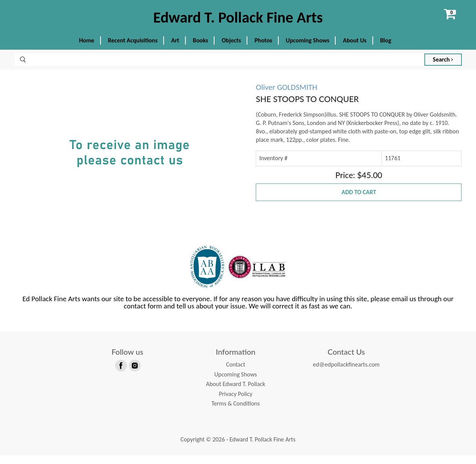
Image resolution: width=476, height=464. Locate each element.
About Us (355, 49)
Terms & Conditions (236, 412)
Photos (263, 49)
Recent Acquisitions (133, 49)
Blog (386, 49)
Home (87, 49)
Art (175, 49)
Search (443, 68)
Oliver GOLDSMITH (286, 96)
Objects (231, 49)
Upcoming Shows (308, 49)
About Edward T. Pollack (236, 392)
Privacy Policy (236, 402)
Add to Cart (359, 200)
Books (200, 49)
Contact (236, 373)
